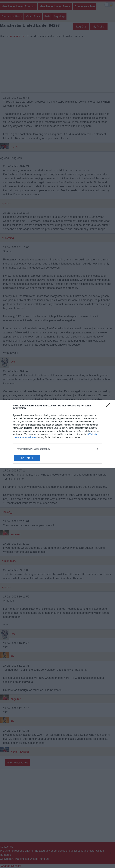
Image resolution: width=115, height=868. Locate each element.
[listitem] (57, 449)
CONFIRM (28, 458)
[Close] (109, 406)
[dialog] (57, 434)
